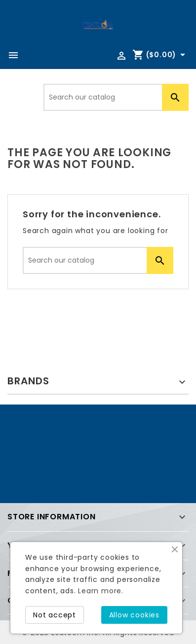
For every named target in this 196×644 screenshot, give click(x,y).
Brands (28, 381)
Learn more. (101, 591)
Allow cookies (134, 615)
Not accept (55, 615)
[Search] (116, 97)
